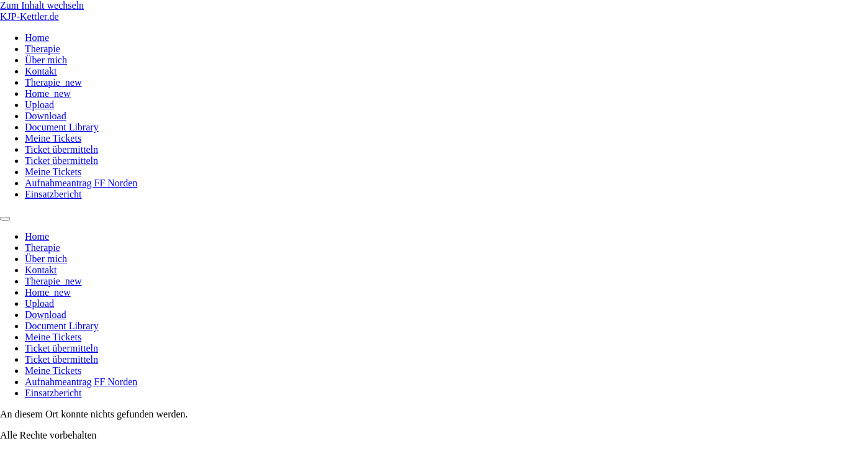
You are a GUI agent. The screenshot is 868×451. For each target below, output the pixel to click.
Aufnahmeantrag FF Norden (81, 183)
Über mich (46, 60)
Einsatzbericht (53, 194)
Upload (39, 105)
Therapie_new (53, 82)
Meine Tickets (53, 138)
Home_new (48, 93)
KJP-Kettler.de (29, 16)
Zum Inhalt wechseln (42, 5)
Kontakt (41, 71)
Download (46, 116)
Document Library (62, 127)
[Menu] (5, 219)
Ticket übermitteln (61, 149)
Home (37, 38)
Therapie (43, 49)
